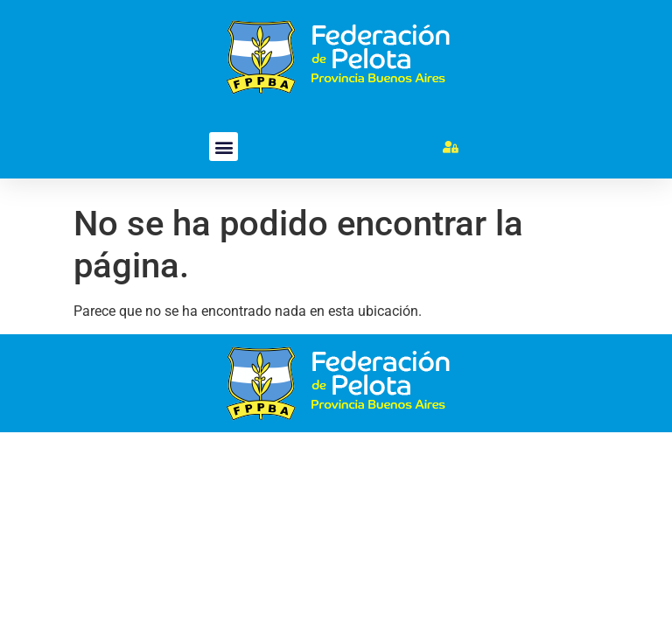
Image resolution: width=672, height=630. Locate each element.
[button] (224, 147)
